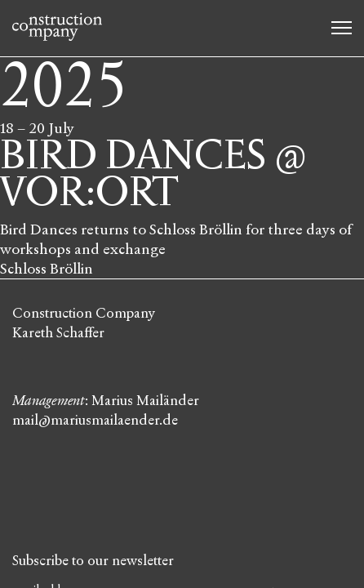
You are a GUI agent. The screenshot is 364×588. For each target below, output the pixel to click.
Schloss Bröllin (47, 269)
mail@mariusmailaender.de (95, 420)
